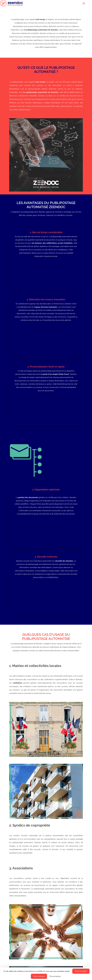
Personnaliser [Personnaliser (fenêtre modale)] (55, 976)
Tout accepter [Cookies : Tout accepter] (81, 971)
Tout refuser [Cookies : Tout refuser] (39, 976)
